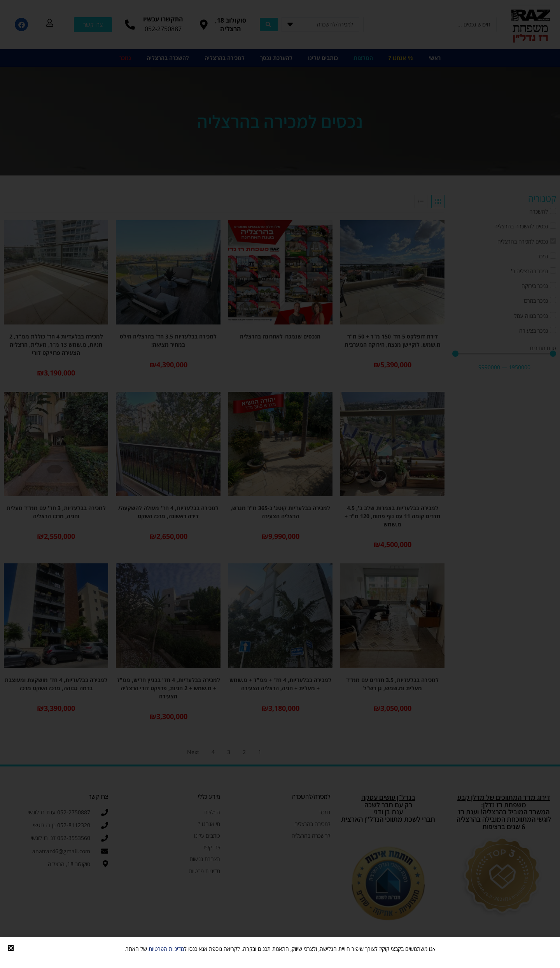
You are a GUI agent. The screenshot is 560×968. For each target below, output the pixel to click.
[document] (280, 484)
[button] (11, 948)
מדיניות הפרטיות (166, 949)
